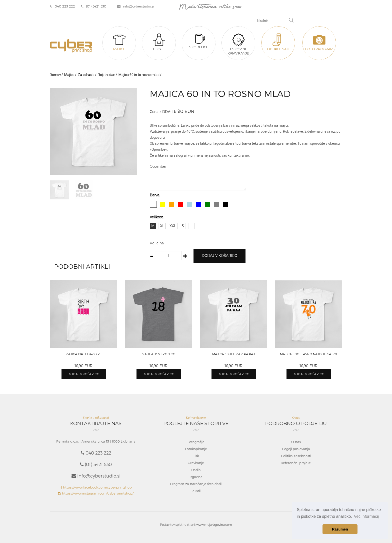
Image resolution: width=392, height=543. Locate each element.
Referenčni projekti (296, 463)
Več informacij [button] (366, 516)
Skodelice (199, 41)
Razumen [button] (340, 529)
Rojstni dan (106, 75)
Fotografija (196, 442)
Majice (119, 42)
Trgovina (196, 477)
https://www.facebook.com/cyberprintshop (96, 487)
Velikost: (157, 217)
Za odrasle (86, 75)
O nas (296, 442)
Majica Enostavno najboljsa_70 (308, 354)
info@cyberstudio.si (136, 6)
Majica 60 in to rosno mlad (139, 75)
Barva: (155, 195)
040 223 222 (62, 6)
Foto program (319, 42)
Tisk (196, 456)
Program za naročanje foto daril (196, 484)
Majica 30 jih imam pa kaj (233, 354)
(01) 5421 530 (94, 6)
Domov (55, 75)
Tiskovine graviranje (238, 44)
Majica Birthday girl (83, 354)
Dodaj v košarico (219, 256)
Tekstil (159, 42)
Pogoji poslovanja (296, 449)
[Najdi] (291, 21)
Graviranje (196, 463)
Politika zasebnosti (296, 456)
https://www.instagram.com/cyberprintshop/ (96, 493)
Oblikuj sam (278, 42)
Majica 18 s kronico (159, 354)
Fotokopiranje (196, 449)
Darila (196, 470)
